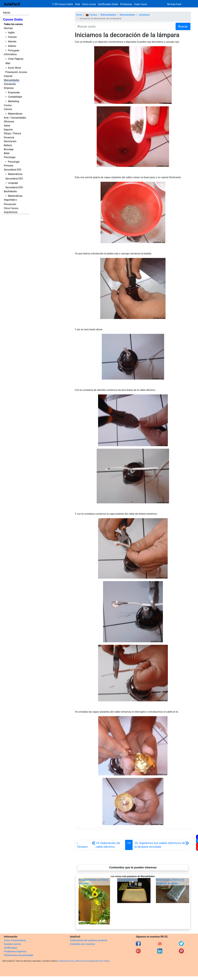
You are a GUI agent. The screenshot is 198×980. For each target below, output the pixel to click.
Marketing (13, 101)
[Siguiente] (162, 845)
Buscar (183, 26)
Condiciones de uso (66, 961)
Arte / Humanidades (15, 118)
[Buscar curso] (123, 26)
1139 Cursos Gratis (63, 4)
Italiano (12, 46)
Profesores (126, 4)
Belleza (8, 145)
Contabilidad (15, 97)
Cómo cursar (89, 4)
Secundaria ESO (13, 170)
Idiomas (8, 28)
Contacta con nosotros (82, 944)
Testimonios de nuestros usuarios (89, 940)
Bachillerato (10, 191)
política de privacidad (83, 961)
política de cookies (102, 961)
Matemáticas (15, 114)
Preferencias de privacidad (18, 955)
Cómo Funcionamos (15, 940)
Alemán (12, 41)
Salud (7, 126)
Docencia (9, 137)
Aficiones (9, 122)
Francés (12, 37)
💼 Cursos (91, 15)
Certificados (11, 948)
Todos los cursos (13, 24)
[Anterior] (107, 845)
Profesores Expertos (15, 951)
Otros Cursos (11, 208)
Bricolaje (9, 149)
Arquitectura (11, 212)
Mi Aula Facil (174, 4)
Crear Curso (140, 4)
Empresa (9, 88)
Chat (77, 4)
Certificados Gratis (108, 4)
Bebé (7, 153)
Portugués (14, 50)
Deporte (8, 130)
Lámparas (144, 15)
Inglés (11, 33)
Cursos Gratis (13, 19)
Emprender (14, 92)
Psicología (10, 157)
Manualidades (12, 80)
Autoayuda (10, 84)
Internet (8, 76)
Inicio (7, 13)
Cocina (8, 105)
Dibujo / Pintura (12, 133)
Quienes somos (12, 944)
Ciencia (8, 109)
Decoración (10, 141)
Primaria (9, 166)
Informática (10, 54)
